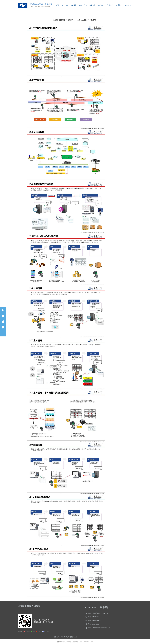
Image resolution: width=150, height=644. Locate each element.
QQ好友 (40, 631)
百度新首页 (47, 631)
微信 (34, 631)
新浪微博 (28, 631)
